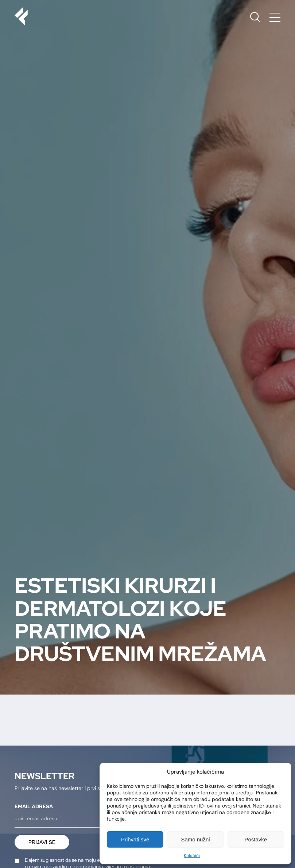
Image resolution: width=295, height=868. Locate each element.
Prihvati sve (135, 839)
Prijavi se (42, 842)
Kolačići (192, 856)
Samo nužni (195, 839)
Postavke (256, 839)
